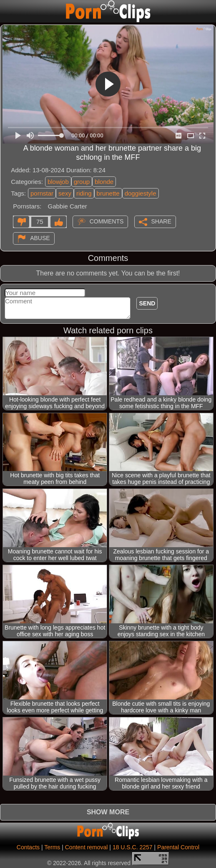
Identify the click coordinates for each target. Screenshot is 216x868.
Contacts (28, 847)
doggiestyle (141, 193)
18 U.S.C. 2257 (133, 847)
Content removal (87, 847)
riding (84, 193)
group (82, 182)
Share (161, 221)
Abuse (40, 238)
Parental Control (178, 847)
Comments (107, 221)
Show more (108, 812)
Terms (52, 847)
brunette (108, 193)
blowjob (58, 182)
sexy (65, 193)
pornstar (42, 193)
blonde (104, 182)
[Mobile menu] (8, 11)
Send (147, 303)
